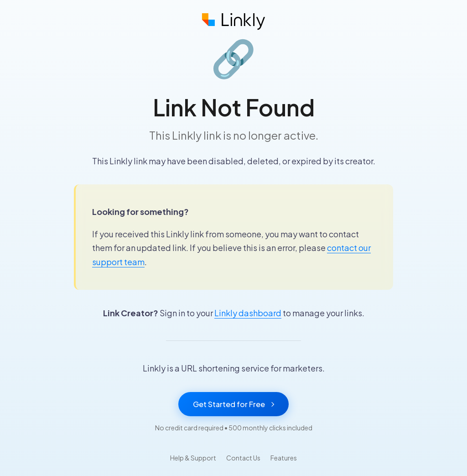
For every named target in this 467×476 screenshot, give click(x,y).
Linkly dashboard (248, 313)
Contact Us (243, 458)
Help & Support (193, 458)
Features (284, 458)
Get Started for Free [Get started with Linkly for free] (233, 404)
